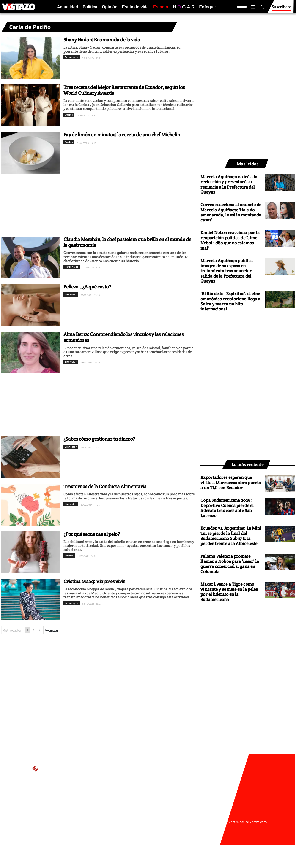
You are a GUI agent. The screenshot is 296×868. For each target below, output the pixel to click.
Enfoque (207, 7)
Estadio (161, 7)
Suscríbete (281, 9)
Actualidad (68, 7)
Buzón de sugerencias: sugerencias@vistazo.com (97, 835)
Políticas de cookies (111, 826)
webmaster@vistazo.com (201, 817)
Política (90, 7)
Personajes (72, 57)
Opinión (110, 7)
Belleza (69, 555)
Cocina (69, 115)
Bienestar (71, 294)
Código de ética (72, 831)
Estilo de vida (135, 7)
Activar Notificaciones (33, 824)
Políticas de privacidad (78, 826)
